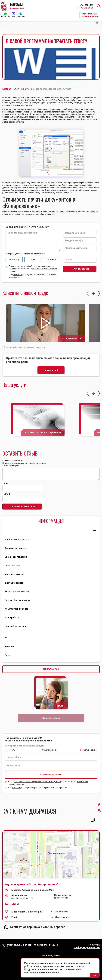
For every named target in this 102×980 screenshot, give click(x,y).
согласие (17, 788)
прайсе (37, 212)
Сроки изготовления (16, 557)
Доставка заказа (14, 583)
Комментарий (12, 466)
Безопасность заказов (17, 591)
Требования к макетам (17, 540)
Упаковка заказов (14, 574)
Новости (9, 647)
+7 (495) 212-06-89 (85, 8)
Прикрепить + (51, 370)
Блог (7, 655)
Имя (6, 483)
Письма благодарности (18, 600)
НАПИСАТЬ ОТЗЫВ (51, 669)
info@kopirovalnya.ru (60, 917)
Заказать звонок (51, 718)
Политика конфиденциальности (87, 946)
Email (7, 494)
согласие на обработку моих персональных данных (37, 782)
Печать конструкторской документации (43, 432)
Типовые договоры (15, 548)
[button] (97, 23)
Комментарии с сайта (16, 609)
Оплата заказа (13, 566)
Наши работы (12, 617)
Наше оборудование (16, 626)
